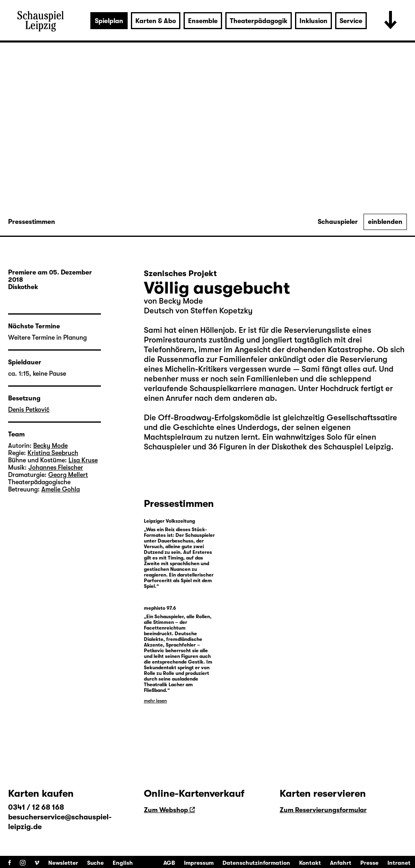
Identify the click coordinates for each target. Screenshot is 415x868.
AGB (169, 863)
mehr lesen (155, 701)
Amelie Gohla (61, 489)
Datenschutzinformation (256, 863)
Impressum (199, 863)
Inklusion (313, 21)
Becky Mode (181, 301)
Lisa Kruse (83, 460)
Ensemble (203, 21)
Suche (95, 863)
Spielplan (109, 21)
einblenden (385, 222)
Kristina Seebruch (53, 453)
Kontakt (310, 863)
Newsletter (63, 863)
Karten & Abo (156, 21)
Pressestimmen (32, 222)
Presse (369, 863)
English (123, 863)
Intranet (399, 863)
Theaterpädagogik (259, 21)
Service (351, 21)
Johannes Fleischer (56, 468)
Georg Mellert (68, 475)
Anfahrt (341, 863)
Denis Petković (29, 410)
